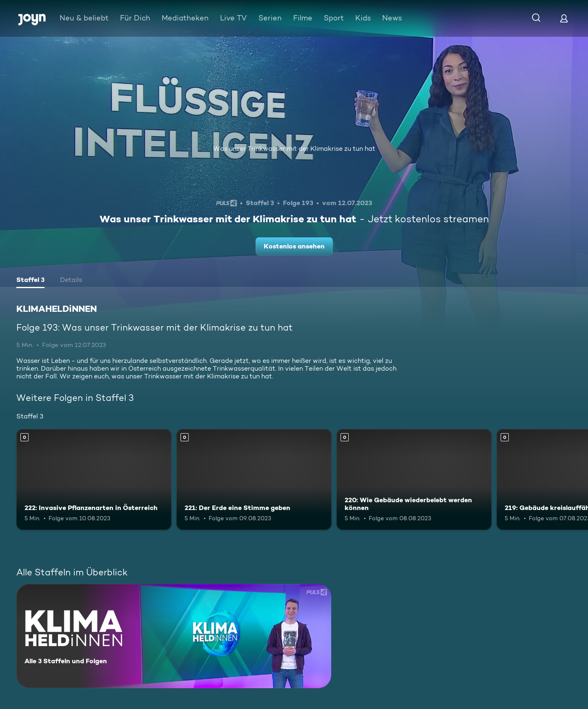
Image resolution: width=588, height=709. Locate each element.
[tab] (30, 281)
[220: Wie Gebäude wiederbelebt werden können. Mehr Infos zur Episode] (414, 480)
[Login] (564, 18)
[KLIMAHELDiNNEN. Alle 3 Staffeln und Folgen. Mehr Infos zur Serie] (174, 636)
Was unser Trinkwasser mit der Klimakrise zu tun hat (294, 149)
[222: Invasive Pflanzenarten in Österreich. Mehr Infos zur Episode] (94, 480)
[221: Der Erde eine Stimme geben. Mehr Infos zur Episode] (254, 480)
